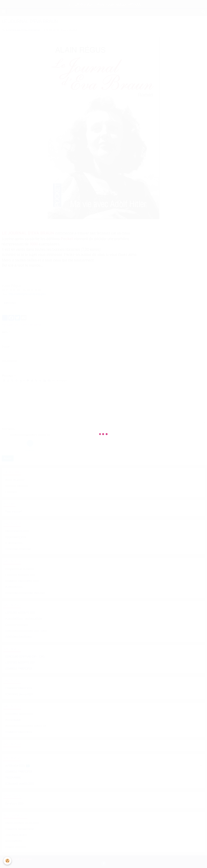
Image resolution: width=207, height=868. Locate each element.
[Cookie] (7, 861)
